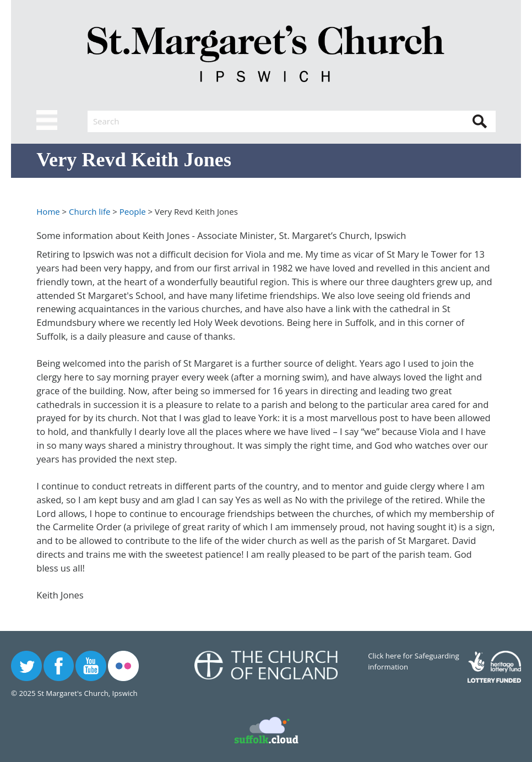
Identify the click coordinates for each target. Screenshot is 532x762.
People (133, 211)
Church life (89, 211)
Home (48, 211)
